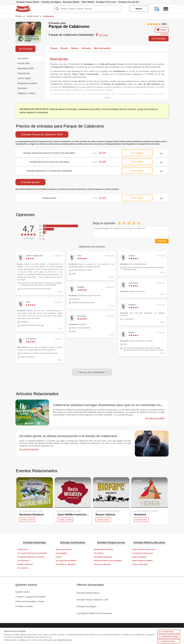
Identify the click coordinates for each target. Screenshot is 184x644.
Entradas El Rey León (106, 2)
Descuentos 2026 (26, 68)
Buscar (139, 9)
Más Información (102, 48)
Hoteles (75, 48)
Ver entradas (137, 153)
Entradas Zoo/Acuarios (73, 542)
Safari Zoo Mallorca (64, 549)
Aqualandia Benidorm (103, 557)
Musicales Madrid (71, 2)
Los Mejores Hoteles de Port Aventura (94, 606)
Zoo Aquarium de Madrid (66, 560)
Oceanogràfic (61, 553)
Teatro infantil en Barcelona (144, 549)
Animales (86, 48)
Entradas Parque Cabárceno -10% (93, 597)
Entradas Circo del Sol (129, 2)
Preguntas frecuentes (27, 83)
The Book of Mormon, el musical (31, 557)
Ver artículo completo (155, 418)
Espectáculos (24, 73)
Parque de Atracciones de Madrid (108, 560)
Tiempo (54, 48)
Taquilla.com (21, 7)
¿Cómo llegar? (24, 78)
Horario (64, 48)
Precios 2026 (24, 63)
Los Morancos (23, 560)
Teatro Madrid (87, 2)
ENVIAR (162, 241)
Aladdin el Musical (25, 564)
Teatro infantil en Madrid (142, 560)
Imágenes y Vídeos (26, 93)
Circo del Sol (23, 568)
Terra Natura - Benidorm (66, 564)
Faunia (59, 557)
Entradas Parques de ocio (111, 542)
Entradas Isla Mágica (51, 2)
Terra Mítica (99, 553)
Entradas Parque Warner (28, 2)
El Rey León (22, 549)
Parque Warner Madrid (103, 549)
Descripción (23, 58)
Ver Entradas (159, 39)
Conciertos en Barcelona (143, 553)
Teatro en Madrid (139, 557)
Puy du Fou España (102, 564)
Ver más (92, 151)
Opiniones (22, 88)
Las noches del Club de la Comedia (32, 553)
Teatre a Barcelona (140, 564)
